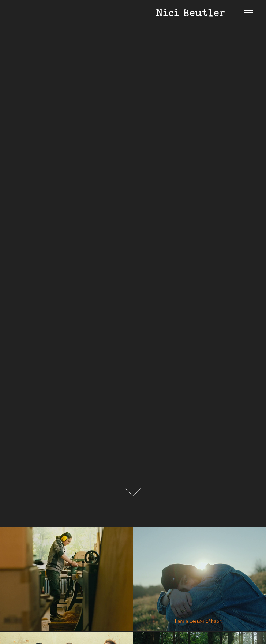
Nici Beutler (119, 13)
